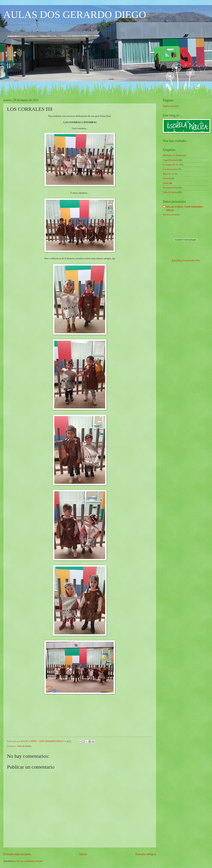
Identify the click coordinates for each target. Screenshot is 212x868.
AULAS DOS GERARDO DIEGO (75, 15)
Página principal (170, 106)
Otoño (166, 183)
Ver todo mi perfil (171, 215)
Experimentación (171, 160)
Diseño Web (194, 261)
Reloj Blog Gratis (180, 261)
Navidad (167, 178)
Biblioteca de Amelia (173, 155)
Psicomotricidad (170, 188)
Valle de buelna (24, 746)
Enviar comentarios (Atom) (30, 861)
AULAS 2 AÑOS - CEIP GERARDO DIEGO (185, 208)
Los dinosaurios (170, 169)
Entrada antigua (146, 854)
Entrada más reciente (17, 854)
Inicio (83, 854)
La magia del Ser (171, 165)
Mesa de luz (168, 174)
